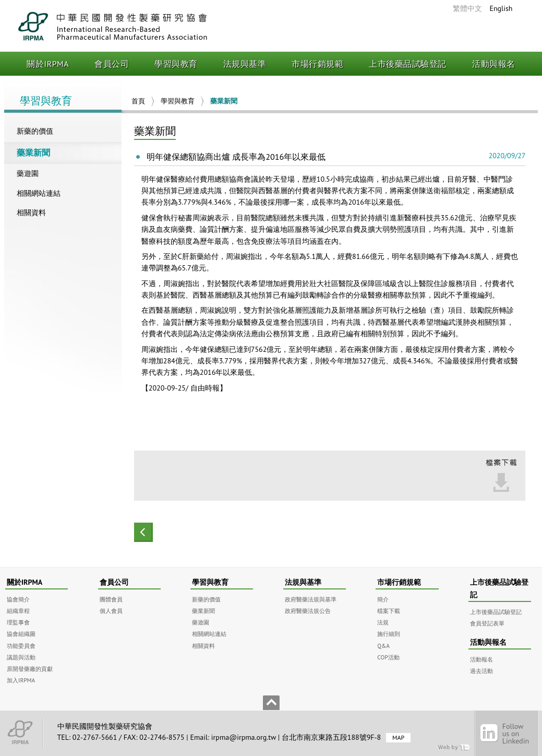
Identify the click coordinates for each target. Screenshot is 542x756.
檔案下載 (389, 611)
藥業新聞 (33, 152)
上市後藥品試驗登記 (408, 64)
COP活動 (388, 657)
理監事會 (18, 622)
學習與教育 (176, 64)
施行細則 (389, 634)
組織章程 (18, 611)
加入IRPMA (21, 680)
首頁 (138, 101)
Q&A (383, 646)
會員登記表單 (487, 623)
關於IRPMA (48, 64)
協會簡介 (18, 599)
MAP (398, 737)
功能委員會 (21, 646)
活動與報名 (494, 64)
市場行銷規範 (317, 64)
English (501, 8)
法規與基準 (245, 64)
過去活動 (481, 671)
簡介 (383, 599)
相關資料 (31, 212)
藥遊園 (28, 173)
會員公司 (112, 64)
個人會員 (111, 611)
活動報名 (481, 659)
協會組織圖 (21, 634)
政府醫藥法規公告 (308, 611)
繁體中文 (467, 8)
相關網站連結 (39, 193)
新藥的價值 (35, 131)
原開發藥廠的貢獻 (30, 669)
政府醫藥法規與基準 (311, 599)
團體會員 (111, 599)
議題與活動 (21, 657)
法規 (383, 622)
